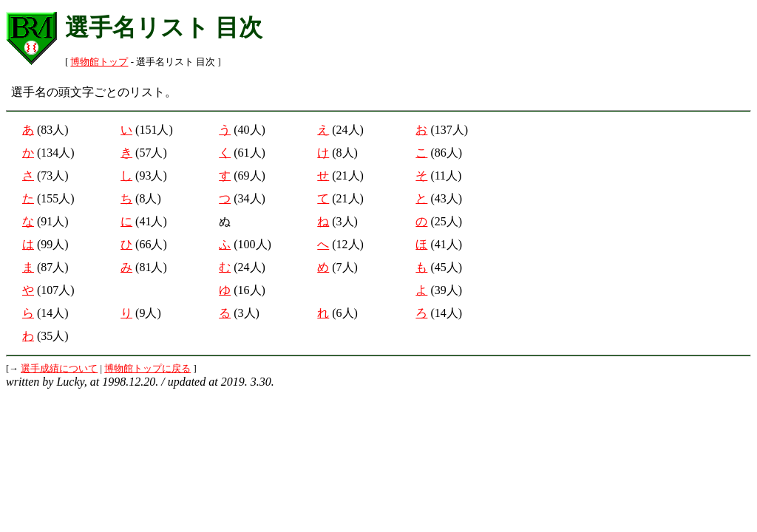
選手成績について (59, 369)
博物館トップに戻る (147, 369)
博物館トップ (99, 62)
